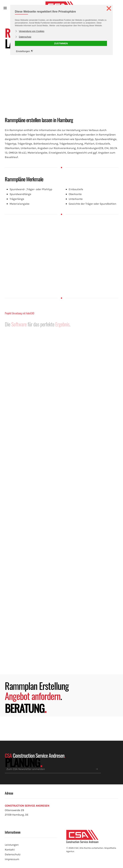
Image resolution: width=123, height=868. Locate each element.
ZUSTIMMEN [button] (61, 43)
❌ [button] (109, 8)
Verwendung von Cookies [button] (32, 31)
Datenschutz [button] (25, 37)
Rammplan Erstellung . (37, 691)
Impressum (12, 859)
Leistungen (12, 845)
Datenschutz (13, 854)
